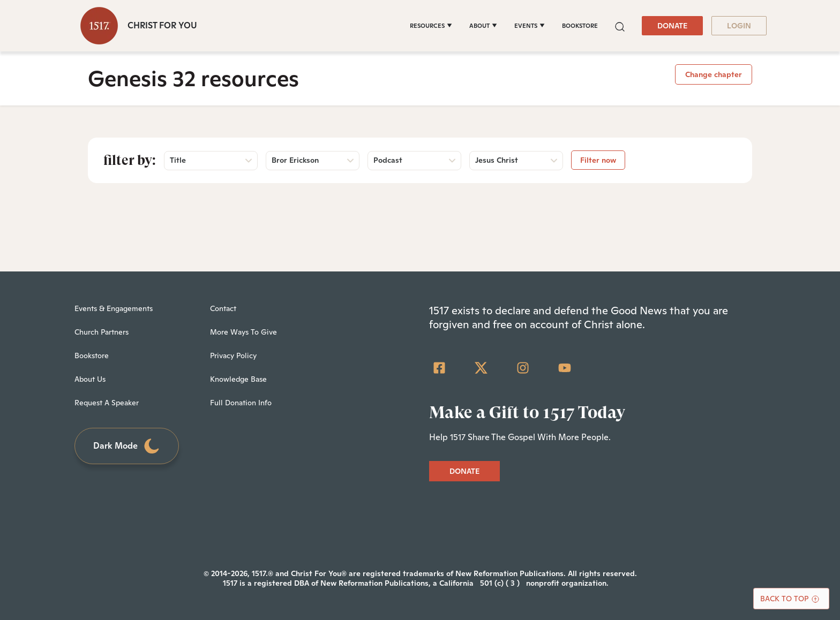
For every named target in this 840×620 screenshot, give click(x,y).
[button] (620, 25)
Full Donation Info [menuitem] (241, 403)
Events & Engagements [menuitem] (114, 308)
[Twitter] (481, 368)
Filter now (598, 160)
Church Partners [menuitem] (102, 332)
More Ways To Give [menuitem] (243, 332)
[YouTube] (565, 368)
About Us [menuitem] (90, 379)
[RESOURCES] (431, 26)
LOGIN (739, 26)
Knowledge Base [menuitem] (238, 379)
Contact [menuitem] (223, 308)
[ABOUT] (483, 26)
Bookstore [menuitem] (92, 356)
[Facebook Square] (439, 368)
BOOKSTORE (580, 26)
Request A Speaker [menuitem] (107, 403)
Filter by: (130, 160)
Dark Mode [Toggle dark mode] (127, 446)
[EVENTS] (530, 26)
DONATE (672, 26)
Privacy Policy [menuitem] (233, 356)
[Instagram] (523, 368)
